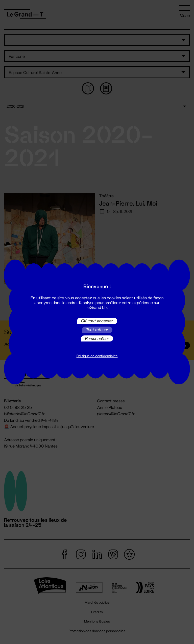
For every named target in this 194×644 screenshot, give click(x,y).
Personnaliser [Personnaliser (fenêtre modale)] (97, 338)
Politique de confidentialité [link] (97, 356)
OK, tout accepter (97, 321)
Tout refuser (97, 330)
